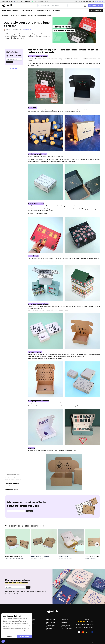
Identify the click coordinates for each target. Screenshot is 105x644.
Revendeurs (64, 622)
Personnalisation (50, 627)
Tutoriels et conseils (26, 30)
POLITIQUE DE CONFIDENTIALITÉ (34, 642)
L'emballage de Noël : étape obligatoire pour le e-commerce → (14, 478)
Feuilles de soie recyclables (65, 558)
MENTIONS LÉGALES (19, 642)
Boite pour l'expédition (37, 558)
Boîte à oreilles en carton (15, 557)
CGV (10, 642)
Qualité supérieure (51, 628)
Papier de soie (63, 556)
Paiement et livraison (66, 625)
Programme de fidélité (66, 628)
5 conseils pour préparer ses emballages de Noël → (12, 484)
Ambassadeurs (65, 624)
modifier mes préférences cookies (54, 642)
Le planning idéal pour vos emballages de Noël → (11, 490)
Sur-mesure (49, 630)
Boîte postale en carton (40, 556)
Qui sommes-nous (51, 622)
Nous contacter (65, 627)
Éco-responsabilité (51, 625)
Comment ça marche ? (52, 624)
